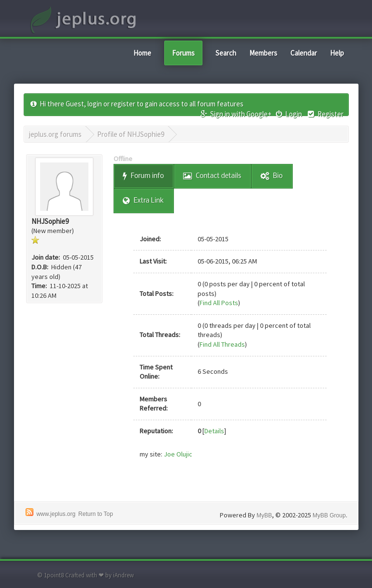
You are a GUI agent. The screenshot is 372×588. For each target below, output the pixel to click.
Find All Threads (222, 344)
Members (263, 53)
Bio (272, 176)
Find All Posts (219, 303)
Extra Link (143, 201)
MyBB (264, 515)
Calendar (304, 53)
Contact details (212, 176)
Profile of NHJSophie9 (131, 134)
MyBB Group (329, 515)
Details (214, 431)
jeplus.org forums (55, 134)
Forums (183, 53)
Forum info (143, 176)
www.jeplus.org (56, 514)
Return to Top (96, 514)
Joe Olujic (178, 454)
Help (337, 53)
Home (142, 53)
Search (226, 53)
